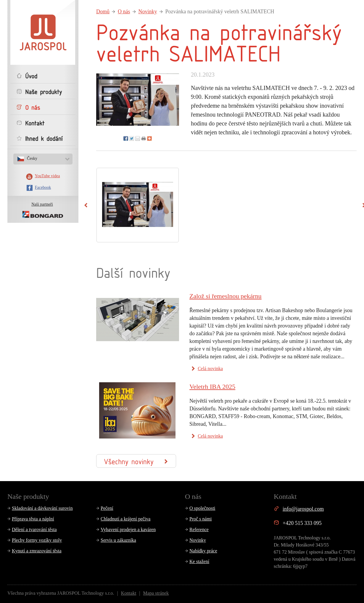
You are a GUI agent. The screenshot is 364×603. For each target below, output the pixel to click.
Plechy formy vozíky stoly (37, 540)
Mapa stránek (156, 593)
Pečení (107, 508)
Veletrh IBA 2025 (212, 387)
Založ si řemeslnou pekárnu (226, 296)
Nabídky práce (203, 551)
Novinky (148, 12)
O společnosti (202, 508)
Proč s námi (201, 519)
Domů (103, 12)
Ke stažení (199, 561)
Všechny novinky (136, 461)
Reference (199, 529)
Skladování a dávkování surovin (42, 508)
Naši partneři (42, 204)
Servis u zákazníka (118, 540)
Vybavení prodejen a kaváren (128, 529)
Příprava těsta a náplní (33, 519)
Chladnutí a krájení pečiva (125, 519)
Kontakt (129, 593)
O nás (124, 12)
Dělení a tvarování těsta (34, 529)
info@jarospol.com (303, 509)
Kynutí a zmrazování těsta (37, 551)
